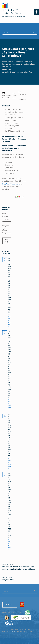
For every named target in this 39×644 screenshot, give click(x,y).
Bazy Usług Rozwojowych (12, 184)
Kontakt (10, 605)
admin (14, 98)
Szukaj (7, 241)
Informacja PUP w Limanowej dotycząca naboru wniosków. (10, 435)
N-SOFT (13, 632)
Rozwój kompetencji (7, 232)
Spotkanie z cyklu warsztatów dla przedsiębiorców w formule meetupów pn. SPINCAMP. (10, 364)
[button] (36, 12)
